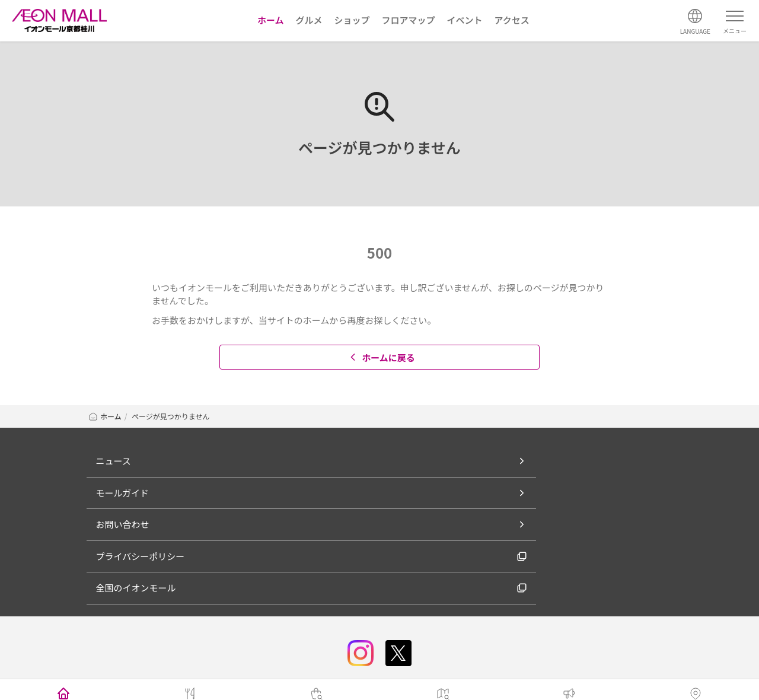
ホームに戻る (381, 357)
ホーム (105, 416)
